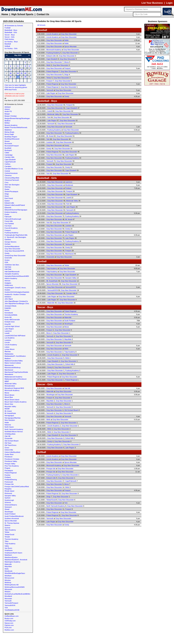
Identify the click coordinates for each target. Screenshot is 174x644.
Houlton (7, 290)
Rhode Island (9, 491)
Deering (7, 187)
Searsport (8, 507)
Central (7, 171)
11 (11, 70)
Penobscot (8, 457)
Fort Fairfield (9, 224)
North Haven (9, 427)
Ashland (8, 107)
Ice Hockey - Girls (11, 48)
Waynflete (8, 566)
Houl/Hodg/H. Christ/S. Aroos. (15, 288)
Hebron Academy (11, 278)
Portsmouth (9, 482)
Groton (7, 260)
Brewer (7, 141)
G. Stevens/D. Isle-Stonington (15, 237)
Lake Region (9, 329)
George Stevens (11, 242)
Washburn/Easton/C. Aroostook (16, 560)
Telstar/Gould (9, 535)
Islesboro (8, 297)
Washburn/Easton (11, 557)
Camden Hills (9, 157)
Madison (8, 358)
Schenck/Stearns (11, 505)
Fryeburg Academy (11, 233)
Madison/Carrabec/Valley (14, 361)
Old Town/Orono (10, 445)
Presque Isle (9, 484)
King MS (8, 324)
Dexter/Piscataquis (11, 191)
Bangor (7, 114)
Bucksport (8, 150)
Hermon (7, 281)
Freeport (8, 230)
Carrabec (8, 166)
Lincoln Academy (11, 345)
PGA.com (8, 628)
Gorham (8, 244)
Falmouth (8, 217)
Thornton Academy (11, 539)
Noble (7, 422)
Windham (8, 576)
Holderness (9, 285)
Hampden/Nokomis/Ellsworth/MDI (17, 276)
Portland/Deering (11, 480)
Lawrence (8, 331)
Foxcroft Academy (11, 228)
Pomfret (7, 475)
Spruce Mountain (11, 521)
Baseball (8, 44)
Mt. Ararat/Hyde (10, 413)
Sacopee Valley (10, 496)
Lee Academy (10, 338)
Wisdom (8, 592)
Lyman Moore (10, 349)
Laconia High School (12, 326)
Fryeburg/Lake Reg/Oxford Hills (16, 235)
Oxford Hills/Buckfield (12, 452)
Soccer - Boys (10, 35)
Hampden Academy (12, 274)
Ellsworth (8, 208)
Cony (7, 182)
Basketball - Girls (11, 32)
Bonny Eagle (9, 134)
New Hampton (10, 420)
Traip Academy (10, 544)
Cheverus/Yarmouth (12, 180)
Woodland (8, 596)
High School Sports (22, 14)
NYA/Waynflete (10, 434)
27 (18, 77)
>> (29, 55)
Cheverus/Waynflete (12, 178)
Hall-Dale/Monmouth (12, 272)
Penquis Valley (10, 464)
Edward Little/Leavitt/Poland (15, 205)
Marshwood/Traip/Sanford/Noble (16, 372)
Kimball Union (10, 322)
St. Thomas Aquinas (12, 523)
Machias (8, 351)
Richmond (8, 493)
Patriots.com (9, 625)
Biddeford (8, 130)
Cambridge (9, 155)
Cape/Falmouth (10, 162)
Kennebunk (9, 313)
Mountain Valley (10, 406)
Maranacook (9, 365)
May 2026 (18, 55)
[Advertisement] (158, 131)
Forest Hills (9, 221)
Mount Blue (9, 397)
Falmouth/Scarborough (13, 219)
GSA (6, 262)
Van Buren (8, 548)
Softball (7, 46)
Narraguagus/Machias (13, 418)
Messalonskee (10, 386)
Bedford (7, 121)
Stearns (7, 525)
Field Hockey (9, 39)
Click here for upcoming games (16, 87)
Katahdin (8, 308)
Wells (7, 569)
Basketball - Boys (11, 30)
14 (22, 70)
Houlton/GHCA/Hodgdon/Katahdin (17, 292)
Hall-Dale (8, 269)
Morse (7, 393)
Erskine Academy (11, 212)
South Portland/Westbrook (14, 516)
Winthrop (8, 582)
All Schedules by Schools (14, 26)
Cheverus (8, 175)
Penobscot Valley (11, 461)
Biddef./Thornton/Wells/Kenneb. (16, 127)
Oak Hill (7, 436)
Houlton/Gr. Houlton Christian (15, 294)
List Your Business (152, 3)
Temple (7, 537)
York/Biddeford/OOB (12, 610)
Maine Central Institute (13, 363)
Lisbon (7, 347)
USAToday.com (10, 621)
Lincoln (7, 342)
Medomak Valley (11, 384)
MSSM (7, 409)
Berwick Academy (11, 125)
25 (11, 77)
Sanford (7, 498)
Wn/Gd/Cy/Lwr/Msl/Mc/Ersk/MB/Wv (17, 594)
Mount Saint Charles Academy (16, 402)
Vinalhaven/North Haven (13, 553)
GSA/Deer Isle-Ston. (12, 265)
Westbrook (8, 571)
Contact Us (43, 14)
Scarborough (9, 500)
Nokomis (8, 425)
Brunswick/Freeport (12, 146)
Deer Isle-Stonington (12, 185)
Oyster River (9, 454)
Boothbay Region (11, 137)
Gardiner (8, 239)
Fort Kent (8, 226)
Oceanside (9, 438)
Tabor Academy (10, 530)
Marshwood (9, 370)
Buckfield (8, 148)
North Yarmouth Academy (14, 429)
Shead (7, 509)
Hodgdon (8, 283)
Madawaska (9, 354)
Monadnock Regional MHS (14, 388)
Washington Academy (12, 562)
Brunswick (8, 144)
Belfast (7, 123)
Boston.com (9, 618)
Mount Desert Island (12, 400)
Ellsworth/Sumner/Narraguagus (16, 210)
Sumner (7, 528)
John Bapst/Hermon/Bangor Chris (17, 304)
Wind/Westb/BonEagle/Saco (15, 573)
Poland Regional (11, 473)
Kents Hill (8, 317)
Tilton (7, 541)
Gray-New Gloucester (12, 249)
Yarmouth (8, 601)
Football (7, 28)
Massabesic (9, 374)
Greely (7, 253)
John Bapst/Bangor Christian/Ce (16, 301)
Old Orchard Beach (12, 441)
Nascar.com (9, 623)
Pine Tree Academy (12, 466)
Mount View (9, 404)
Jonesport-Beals (11, 306)
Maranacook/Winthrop (13, 368)
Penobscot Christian (12, 459)
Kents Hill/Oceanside (12, 320)
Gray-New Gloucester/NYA (14, 251)
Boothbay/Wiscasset (12, 139)
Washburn (8, 555)
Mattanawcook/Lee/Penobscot (15, 379)
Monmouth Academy (12, 390)
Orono (7, 448)
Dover (7, 196)
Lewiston (8, 340)
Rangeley (8, 489)
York (6, 608)
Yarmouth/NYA (10, 605)
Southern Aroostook (12, 518)
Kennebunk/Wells (11, 315)
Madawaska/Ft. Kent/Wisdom (15, 356)
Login (169, 3)
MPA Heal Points (11, 90)
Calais (7, 153)
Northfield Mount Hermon (14, 432)
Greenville (8, 258)
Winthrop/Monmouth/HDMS (15, 587)
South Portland (10, 514)
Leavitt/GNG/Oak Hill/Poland (15, 336)
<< (7, 55)
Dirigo (7, 194)
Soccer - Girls (10, 37)
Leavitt (7, 333)
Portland (8, 477)
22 (25, 73)
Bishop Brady (9, 132)
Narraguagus (9, 416)
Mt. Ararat (8, 411)
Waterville (8, 564)
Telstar (7, 532)
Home (5, 14)
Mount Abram (9, 395)
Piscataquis (9, 470)
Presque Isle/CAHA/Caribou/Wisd (17, 487)
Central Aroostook (11, 173)
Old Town (8, 443)
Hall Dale (8, 267)
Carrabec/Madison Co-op (14, 169)
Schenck (8, 502)
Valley (7, 546)
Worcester (8, 599)
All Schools (41, 25)
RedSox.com (9, 630)
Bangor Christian (11, 116)
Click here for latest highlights (15, 85)
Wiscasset (8, 589)
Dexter (7, 189)
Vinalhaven (9, 550)
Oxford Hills (9, 450)
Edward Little (9, 203)
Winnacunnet (9, 578)
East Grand (9, 198)
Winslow (8, 580)
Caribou (7, 164)
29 (25, 77)
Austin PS (8, 111)
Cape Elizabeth (10, 160)
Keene (7, 310)
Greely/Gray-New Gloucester (15, 256)
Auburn (7, 109)
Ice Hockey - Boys (11, 42)
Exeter (7, 214)
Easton (7, 201)
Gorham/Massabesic (12, 246)
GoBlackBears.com (12, 616)
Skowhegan (9, 512)
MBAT (7, 381)
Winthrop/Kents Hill (12, 585)
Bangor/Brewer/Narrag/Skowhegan (17, 118)
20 (18, 73)
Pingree (7, 468)
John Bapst (9, 299)
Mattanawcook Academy (13, 377)
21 (22, 73)
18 (11, 73)
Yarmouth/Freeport (11, 603)
